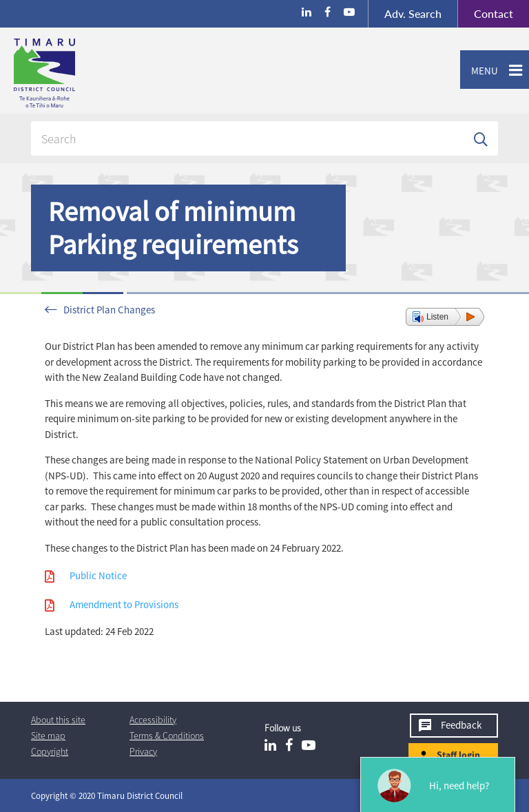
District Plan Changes (109, 310)
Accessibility (153, 720)
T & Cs (167, 736)
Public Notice (98, 575)
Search (413, 13)
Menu (479, 71)
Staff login (458, 755)
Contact (485, 14)
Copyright (50, 751)
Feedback (461, 725)
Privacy (143, 751)
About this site (58, 720)
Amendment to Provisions (124, 604)
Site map (48, 736)
